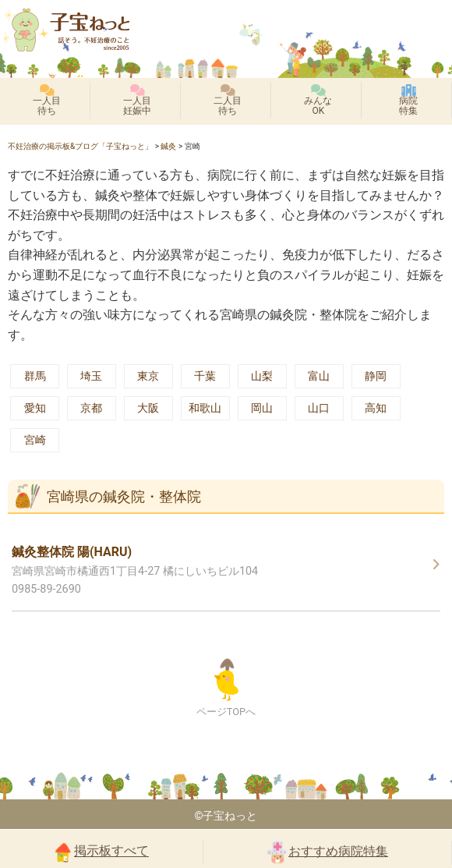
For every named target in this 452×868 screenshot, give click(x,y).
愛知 (35, 408)
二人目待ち (228, 100)
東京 (148, 376)
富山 (319, 376)
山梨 (262, 376)
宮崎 (35, 440)
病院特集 (408, 100)
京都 (91, 408)
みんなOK (318, 100)
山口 (319, 408)
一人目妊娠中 (137, 100)
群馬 (35, 376)
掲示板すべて (101, 852)
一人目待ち (47, 100)
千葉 (205, 376)
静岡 (376, 376)
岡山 (262, 408)
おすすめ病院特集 (327, 852)
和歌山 (205, 408)
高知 (376, 408)
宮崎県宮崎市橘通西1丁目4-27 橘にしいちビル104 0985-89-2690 (135, 570)
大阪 (148, 408)
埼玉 (91, 376)
